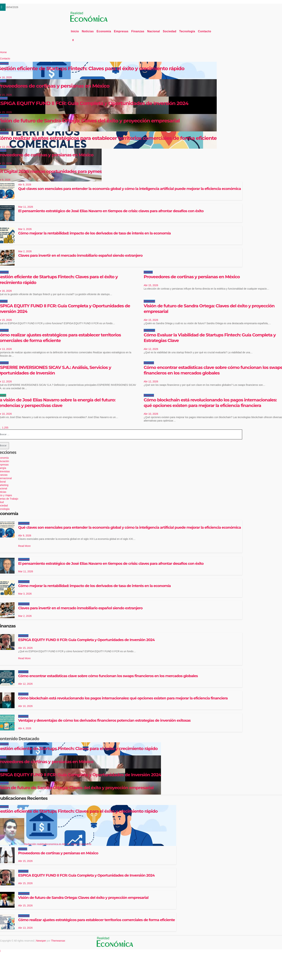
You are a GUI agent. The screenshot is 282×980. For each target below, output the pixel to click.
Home (3, 52)
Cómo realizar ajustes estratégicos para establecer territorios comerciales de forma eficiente (96, 920)
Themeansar (58, 941)
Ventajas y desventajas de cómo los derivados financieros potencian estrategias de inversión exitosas (104, 720)
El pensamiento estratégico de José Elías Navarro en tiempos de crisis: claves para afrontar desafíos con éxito (111, 211)
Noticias (88, 31)
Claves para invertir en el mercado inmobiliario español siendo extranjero (80, 255)
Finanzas (138, 31)
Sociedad (170, 31)
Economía (104, 31)
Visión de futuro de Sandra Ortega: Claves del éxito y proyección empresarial (83, 898)
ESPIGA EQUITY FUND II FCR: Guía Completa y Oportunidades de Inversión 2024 (86, 640)
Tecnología (187, 31)
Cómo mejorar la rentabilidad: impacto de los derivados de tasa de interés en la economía (94, 233)
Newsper (41, 941)
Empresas (121, 31)
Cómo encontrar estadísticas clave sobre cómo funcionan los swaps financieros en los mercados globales (108, 676)
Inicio (75, 31)
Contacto (205, 31)
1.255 (5, 428)
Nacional (154, 31)
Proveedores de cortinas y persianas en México (192, 277)
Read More (24, 546)
